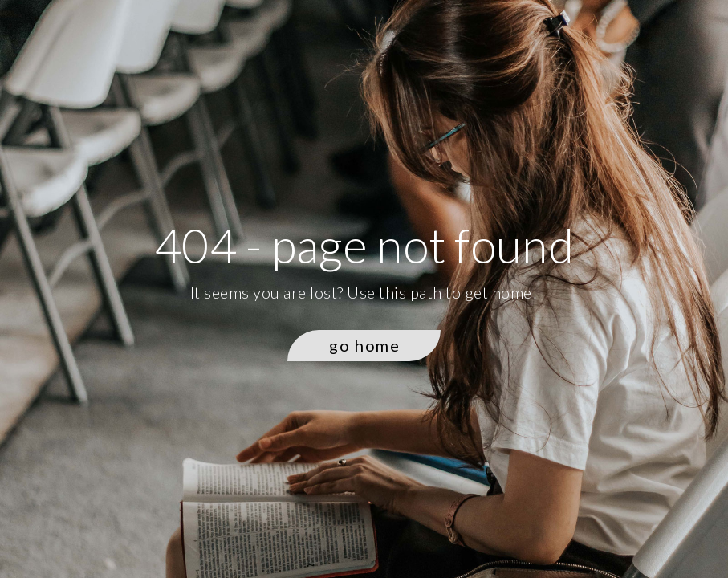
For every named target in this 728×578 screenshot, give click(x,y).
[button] (364, 346)
